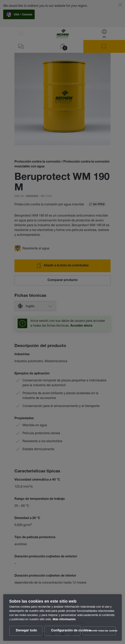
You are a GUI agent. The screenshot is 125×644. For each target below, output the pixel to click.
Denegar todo (26, 631)
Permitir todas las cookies (102, 631)
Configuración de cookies (66, 631)
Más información (64, 620)
